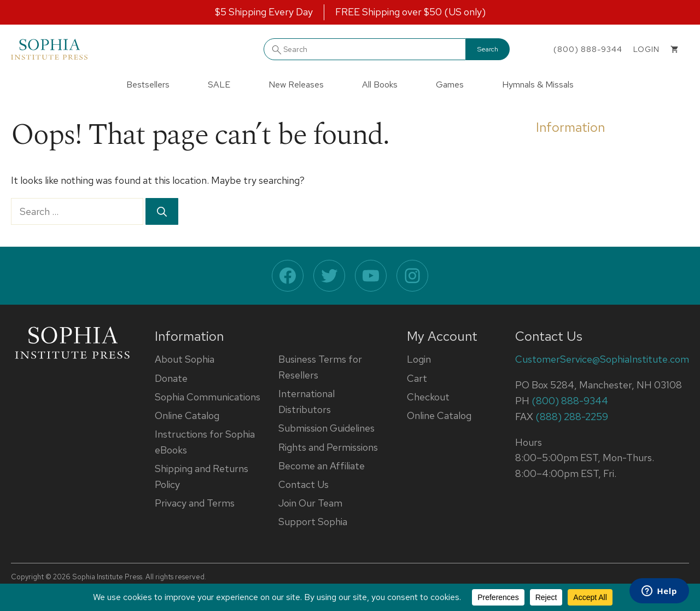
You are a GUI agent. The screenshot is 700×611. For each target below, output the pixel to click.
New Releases (296, 85)
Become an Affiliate (322, 466)
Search (488, 49)
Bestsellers (148, 85)
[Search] (162, 211)
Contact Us (304, 484)
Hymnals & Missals (538, 85)
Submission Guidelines (326, 428)
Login (419, 359)
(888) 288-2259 (572, 417)
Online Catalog (187, 415)
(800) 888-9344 (588, 49)
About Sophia (185, 359)
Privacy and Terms (195, 503)
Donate (171, 378)
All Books (380, 85)
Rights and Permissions (328, 447)
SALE (219, 85)
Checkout (428, 397)
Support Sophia (313, 522)
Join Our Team (310, 503)
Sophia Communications (208, 397)
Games (450, 85)
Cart (417, 378)
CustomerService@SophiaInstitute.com (602, 359)
